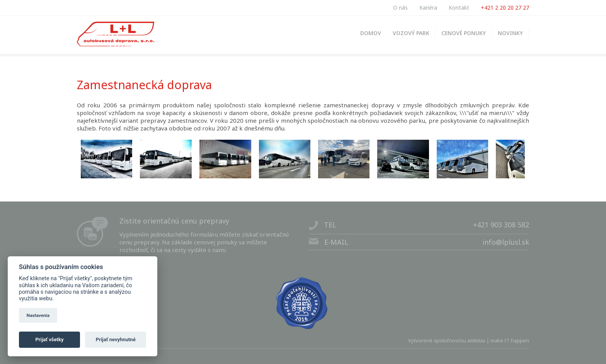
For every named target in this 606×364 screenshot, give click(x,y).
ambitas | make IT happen (498, 340)
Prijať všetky (49, 339)
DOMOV (371, 33)
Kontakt (459, 8)
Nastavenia (38, 315)
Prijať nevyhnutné (116, 339)
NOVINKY (510, 33)
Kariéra (428, 8)
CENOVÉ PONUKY (464, 33)
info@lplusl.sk (506, 242)
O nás (400, 8)
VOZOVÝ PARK (411, 33)
